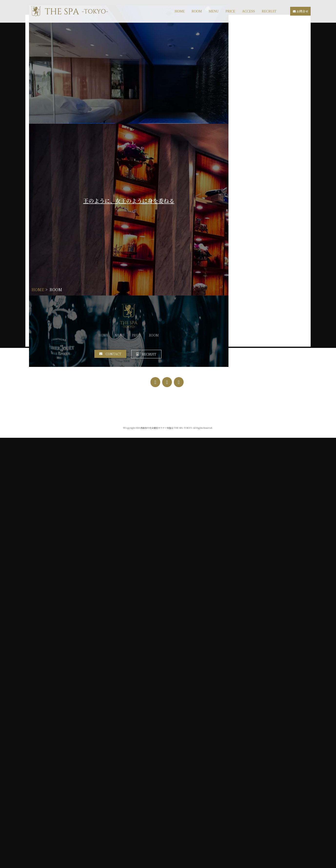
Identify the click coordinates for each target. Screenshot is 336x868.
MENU (214, 11)
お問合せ (301, 11)
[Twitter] (179, 812)
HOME (180, 11)
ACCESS (249, 11)
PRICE (230, 11)
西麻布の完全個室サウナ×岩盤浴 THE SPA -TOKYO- (166, 858)
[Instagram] (167, 812)
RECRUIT (269, 11)
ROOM (197, 11)
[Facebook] (155, 812)
